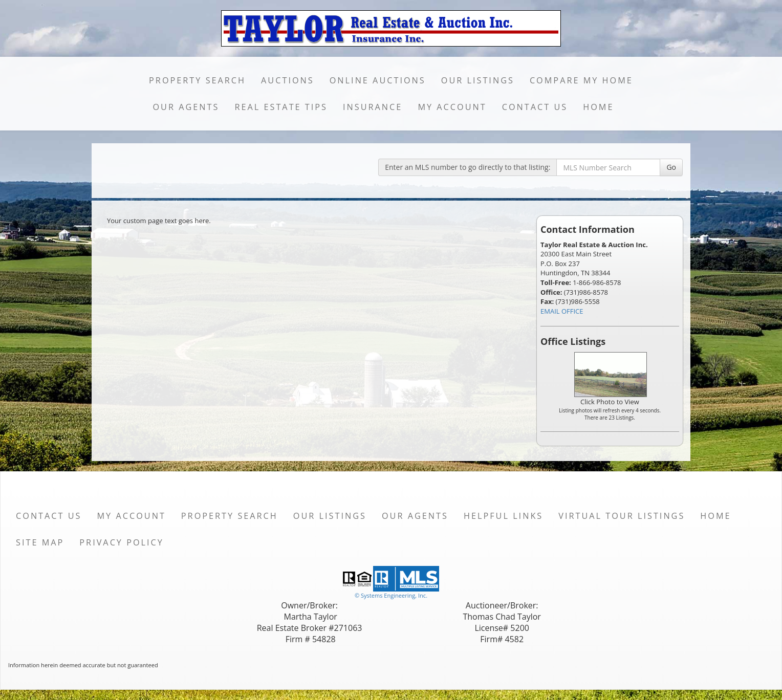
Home (598, 107)
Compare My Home (581, 80)
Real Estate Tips (281, 107)
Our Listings (478, 80)
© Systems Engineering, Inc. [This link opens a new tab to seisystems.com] (391, 595)
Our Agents (186, 107)
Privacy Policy (122, 542)
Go (671, 167)
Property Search (197, 80)
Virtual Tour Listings (622, 516)
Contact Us (535, 107)
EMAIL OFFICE (562, 311)
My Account (452, 107)
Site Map (40, 542)
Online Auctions (378, 80)
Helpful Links (503, 516)
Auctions (288, 80)
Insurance (373, 107)
